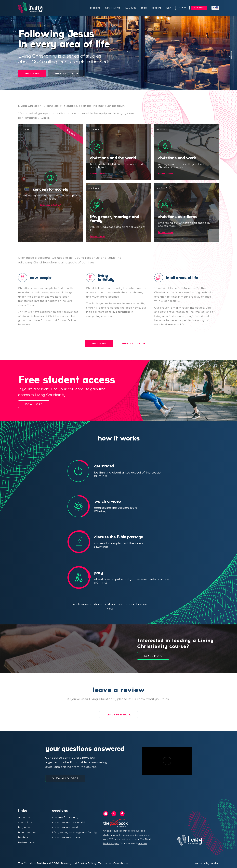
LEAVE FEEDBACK (119, 715)
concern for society (65, 817)
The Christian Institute (33, 863)
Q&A (169, 8)
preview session (50, 205)
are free (143, 843)
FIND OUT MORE (66, 73)
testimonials (26, 842)
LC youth (131, 8)
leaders (157, 8)
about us (24, 817)
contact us (25, 822)
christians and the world (68, 822)
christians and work (66, 827)
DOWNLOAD (34, 404)
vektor (215, 863)
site (125, 835)
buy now (24, 827)
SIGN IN (182, 8)
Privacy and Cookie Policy (79, 863)
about (144, 8)
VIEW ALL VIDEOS (65, 778)
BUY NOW (199, 8)
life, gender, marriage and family (74, 832)
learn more (97, 174)
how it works (113, 8)
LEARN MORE (153, 656)
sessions (95, 8)
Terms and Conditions (113, 863)
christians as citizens (66, 837)
